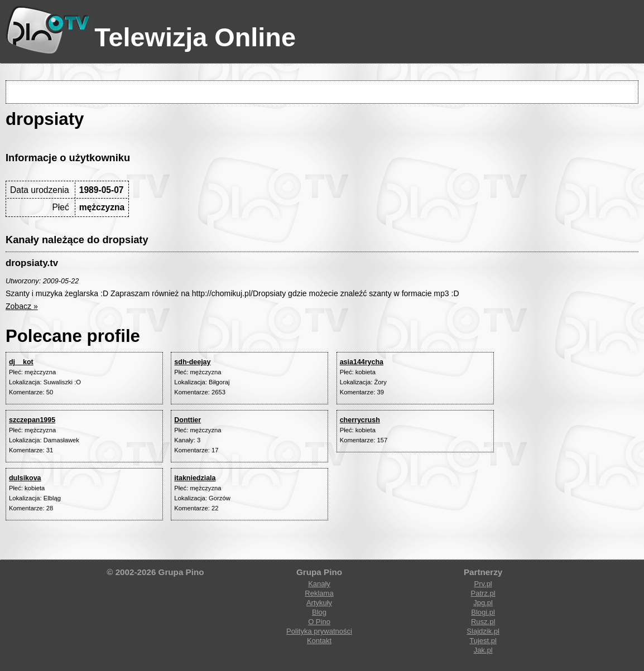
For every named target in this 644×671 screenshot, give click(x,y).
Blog (319, 612)
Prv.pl (483, 584)
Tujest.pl (483, 641)
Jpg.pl (483, 603)
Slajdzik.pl (483, 631)
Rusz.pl (483, 622)
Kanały (319, 584)
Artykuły (319, 603)
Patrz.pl (483, 593)
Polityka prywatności (319, 631)
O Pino (319, 622)
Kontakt (319, 641)
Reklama (319, 593)
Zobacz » (22, 306)
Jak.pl (483, 650)
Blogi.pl (483, 612)
